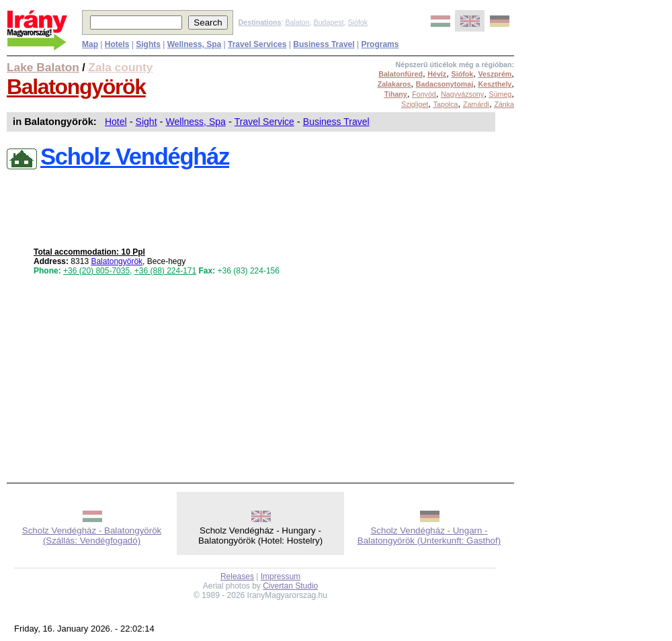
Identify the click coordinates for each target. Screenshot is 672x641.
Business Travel (336, 122)
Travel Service (264, 122)
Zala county (120, 67)
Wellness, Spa (196, 122)
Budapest (329, 22)
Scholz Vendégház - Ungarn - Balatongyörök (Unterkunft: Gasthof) (429, 536)
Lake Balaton (43, 67)
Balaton (297, 22)
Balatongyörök (76, 87)
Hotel (116, 122)
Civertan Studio (290, 586)
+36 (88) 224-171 (165, 271)
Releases (237, 576)
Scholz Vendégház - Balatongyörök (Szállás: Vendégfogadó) (92, 536)
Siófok (358, 22)
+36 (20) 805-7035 (96, 271)
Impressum (281, 576)
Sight (146, 122)
